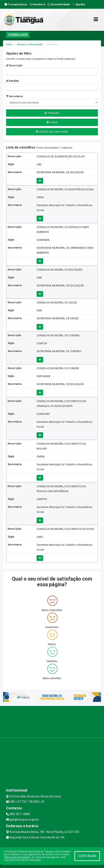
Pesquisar (52, 113)
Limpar (52, 122)
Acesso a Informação (30, 44)
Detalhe (13, 81)
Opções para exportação (52, 132)
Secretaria (14, 96)
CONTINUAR (87, 856)
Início (9, 44)
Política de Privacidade (17, 857)
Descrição (14, 65)
